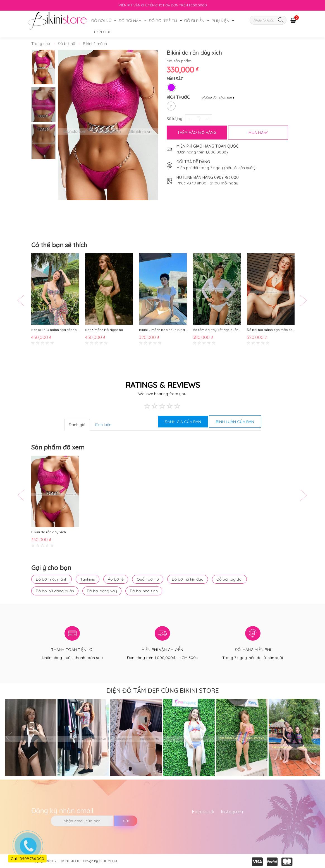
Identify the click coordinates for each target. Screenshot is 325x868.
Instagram (232, 812)
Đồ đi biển (194, 21)
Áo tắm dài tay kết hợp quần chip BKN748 (217, 330)
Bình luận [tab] (103, 425)
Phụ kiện (220, 21)
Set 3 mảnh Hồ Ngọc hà (104, 330)
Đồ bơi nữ (101, 21)
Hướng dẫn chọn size (217, 97)
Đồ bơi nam (130, 21)
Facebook (203, 812)
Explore (103, 32)
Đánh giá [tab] (77, 425)
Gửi (126, 821)
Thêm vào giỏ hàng (197, 133)
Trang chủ (41, 44)
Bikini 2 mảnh (95, 44)
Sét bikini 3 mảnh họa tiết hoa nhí (55, 330)
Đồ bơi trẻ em (163, 21)
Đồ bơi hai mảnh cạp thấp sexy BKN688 (271, 330)
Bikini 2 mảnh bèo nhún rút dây (163, 330)
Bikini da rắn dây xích (49, 532)
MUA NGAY (258, 133)
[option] (43, 67)
